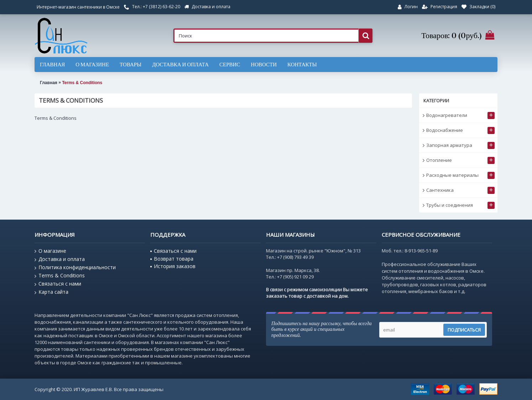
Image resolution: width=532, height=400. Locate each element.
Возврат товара (172, 259)
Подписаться (464, 330)
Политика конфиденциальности (75, 267)
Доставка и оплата (60, 259)
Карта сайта (51, 292)
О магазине (50, 251)
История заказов (173, 266)
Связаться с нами (58, 284)
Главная (49, 83)
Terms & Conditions (82, 83)
